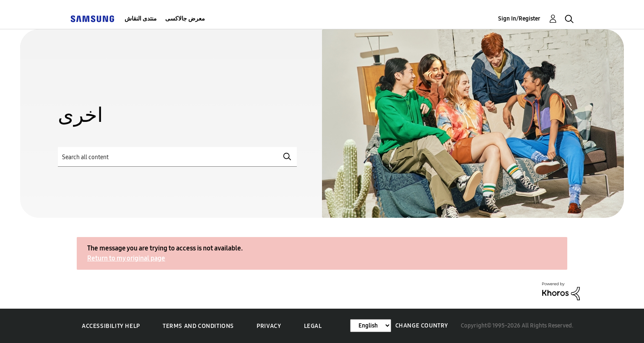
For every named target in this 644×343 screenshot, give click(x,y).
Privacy (269, 326)
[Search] (177, 157)
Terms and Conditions (198, 326)
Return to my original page (126, 258)
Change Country (422, 326)
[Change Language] (371, 326)
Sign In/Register (519, 19)
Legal (313, 326)
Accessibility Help (111, 326)
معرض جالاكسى (185, 19)
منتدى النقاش (141, 19)
